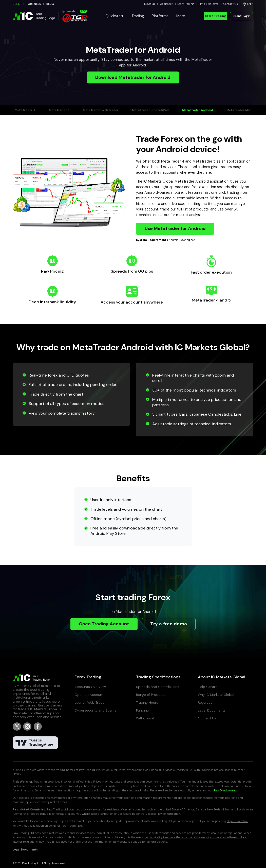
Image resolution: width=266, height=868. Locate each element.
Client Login (242, 16)
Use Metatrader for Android (175, 228)
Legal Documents (212, 710)
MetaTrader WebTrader (101, 110)
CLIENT (17, 4)
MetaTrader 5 (59, 110)
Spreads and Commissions (158, 687)
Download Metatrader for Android (133, 77)
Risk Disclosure (224, 791)
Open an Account (89, 695)
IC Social (149, 4)
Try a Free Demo (209, 4)
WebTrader (166, 4)
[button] (248, 4)
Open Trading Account (104, 624)
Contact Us (231, 4)
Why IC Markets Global (216, 695)
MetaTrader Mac (239, 110)
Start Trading (186, 4)
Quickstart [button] (115, 16)
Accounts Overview (90, 687)
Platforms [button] (160, 16)
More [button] (181, 16)
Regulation (206, 703)
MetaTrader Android (198, 110)
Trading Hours (147, 703)
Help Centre (208, 687)
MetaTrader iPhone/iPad (150, 110)
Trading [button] (138, 16)
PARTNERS (34, 4)
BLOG (50, 4)
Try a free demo (169, 624)
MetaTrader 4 (25, 110)
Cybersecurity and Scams (95, 710)
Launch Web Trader (90, 703)
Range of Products (151, 695)
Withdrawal (145, 718)
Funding (142, 710)
